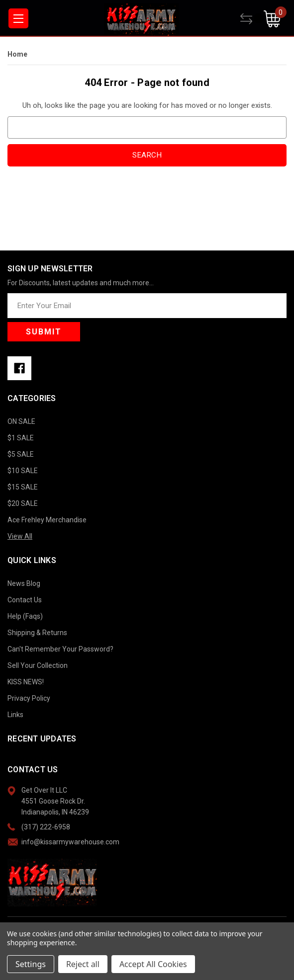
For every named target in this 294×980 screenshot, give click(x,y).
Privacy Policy (29, 698)
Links (15, 715)
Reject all (83, 964)
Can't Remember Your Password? (60, 649)
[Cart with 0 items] (275, 19)
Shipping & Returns (37, 633)
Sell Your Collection (38, 665)
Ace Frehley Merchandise (47, 520)
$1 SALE (21, 438)
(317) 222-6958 (46, 827)
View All (20, 536)
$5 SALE (21, 454)
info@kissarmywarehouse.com (70, 842)
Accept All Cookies (153, 964)
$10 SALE (23, 471)
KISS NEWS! (26, 682)
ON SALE (21, 421)
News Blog (24, 583)
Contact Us (25, 600)
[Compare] (252, 19)
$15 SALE (23, 487)
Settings (31, 964)
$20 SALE (23, 503)
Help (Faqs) (25, 616)
